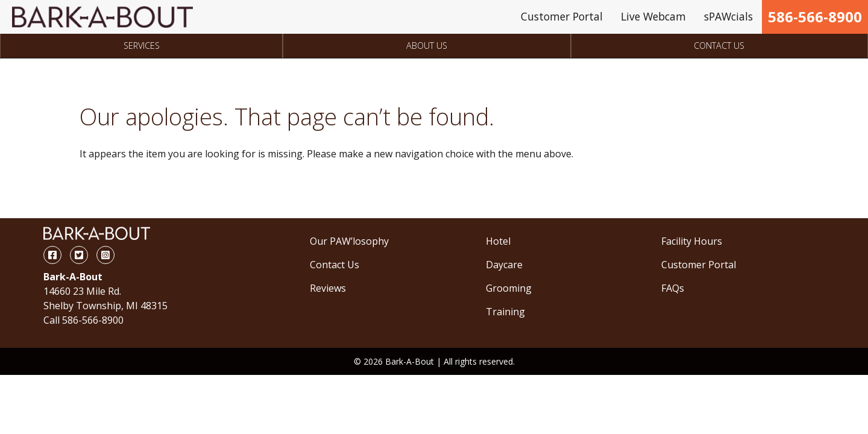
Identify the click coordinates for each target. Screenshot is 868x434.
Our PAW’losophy (349, 241)
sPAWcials (728, 16)
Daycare (504, 265)
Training (505, 312)
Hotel (498, 241)
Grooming (509, 288)
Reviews (328, 288)
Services (142, 46)
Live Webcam (653, 16)
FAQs (673, 288)
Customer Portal (562, 16)
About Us (427, 46)
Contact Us (719, 46)
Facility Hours (692, 241)
